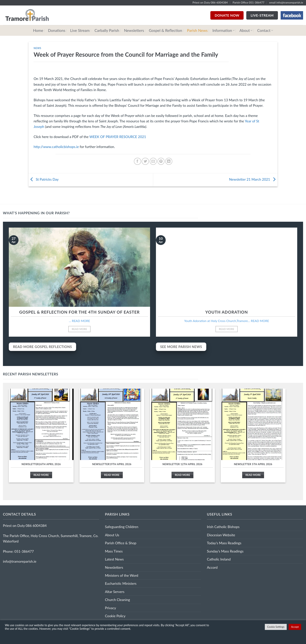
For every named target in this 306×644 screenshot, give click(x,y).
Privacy (111, 608)
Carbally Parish (107, 30)
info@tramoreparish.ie (20, 561)
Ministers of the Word (122, 575)
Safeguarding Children (122, 527)
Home (38, 30)
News (37, 48)
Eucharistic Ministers (121, 583)
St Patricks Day (44, 179)
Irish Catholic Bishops (223, 527)
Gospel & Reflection (165, 30)
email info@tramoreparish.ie (286, 2)
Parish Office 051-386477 (249, 2)
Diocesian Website (221, 535)
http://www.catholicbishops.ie (56, 147)
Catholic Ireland (219, 559)
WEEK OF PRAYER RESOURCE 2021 (118, 137)
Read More (80, 329)
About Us (112, 535)
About (246, 30)
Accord (212, 567)
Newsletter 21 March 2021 (253, 179)
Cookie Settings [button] (276, 627)
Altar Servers (115, 592)
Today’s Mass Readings (224, 543)
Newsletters (134, 30)
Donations (57, 30)
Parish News (197, 30)
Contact (265, 30)
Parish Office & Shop (121, 543)
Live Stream (80, 30)
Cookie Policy (115, 616)
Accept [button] (295, 627)
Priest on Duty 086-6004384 (210, 2)
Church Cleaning (117, 600)
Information (224, 30)
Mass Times (114, 551)
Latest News (114, 559)
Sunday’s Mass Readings (225, 551)
